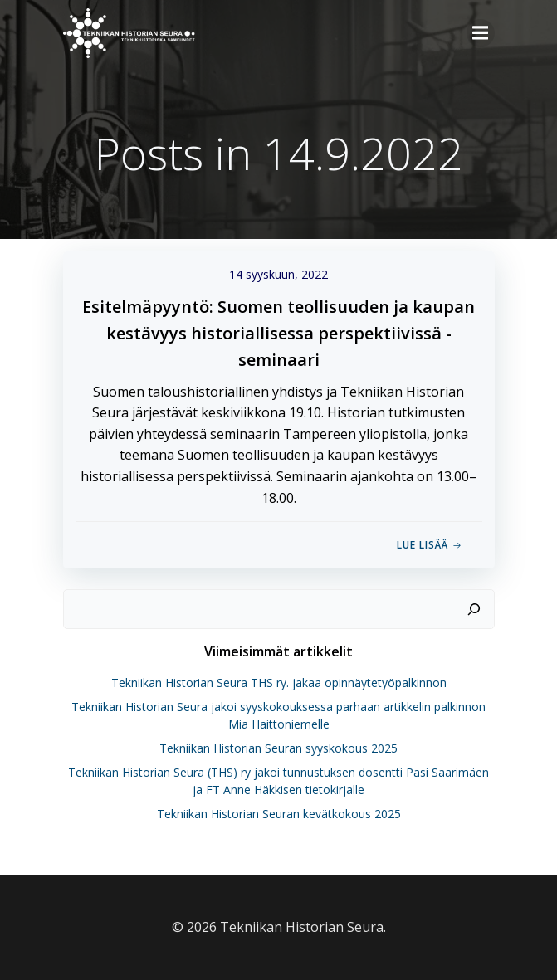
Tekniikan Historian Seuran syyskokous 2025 (278, 748)
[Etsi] (474, 609)
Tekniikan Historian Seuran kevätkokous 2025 (279, 814)
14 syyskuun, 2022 (278, 274)
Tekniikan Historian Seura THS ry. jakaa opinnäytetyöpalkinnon (279, 683)
